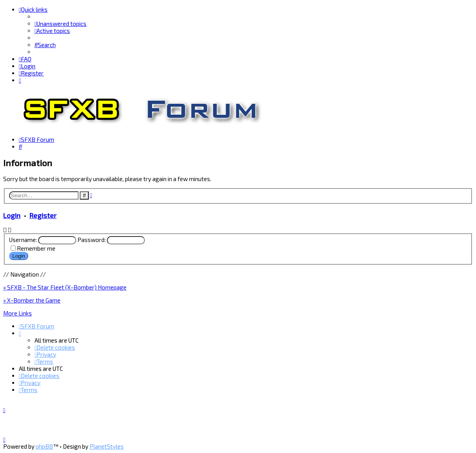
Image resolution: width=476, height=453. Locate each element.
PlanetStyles (107, 446)
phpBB (44, 446)
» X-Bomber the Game (32, 299)
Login (12, 215)
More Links (17, 312)
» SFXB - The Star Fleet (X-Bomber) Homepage (65, 286)
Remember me (36, 248)
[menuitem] (60, 24)
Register (43, 215)
